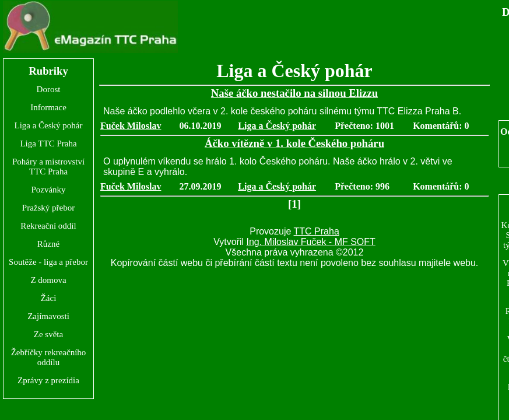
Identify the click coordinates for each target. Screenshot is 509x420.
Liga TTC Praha (48, 143)
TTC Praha (317, 231)
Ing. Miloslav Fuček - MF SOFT (310, 242)
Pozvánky (48, 190)
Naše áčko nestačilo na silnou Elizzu (294, 93)
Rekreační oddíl (48, 226)
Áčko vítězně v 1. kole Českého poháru (294, 143)
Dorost (49, 89)
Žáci (49, 298)
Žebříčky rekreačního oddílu (49, 357)
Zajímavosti (48, 316)
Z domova (48, 280)
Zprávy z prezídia (48, 380)
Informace (48, 107)
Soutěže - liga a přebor (48, 262)
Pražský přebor (48, 208)
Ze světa (48, 334)
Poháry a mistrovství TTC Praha (48, 167)
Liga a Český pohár (48, 125)
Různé (48, 244)
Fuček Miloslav (131, 126)
